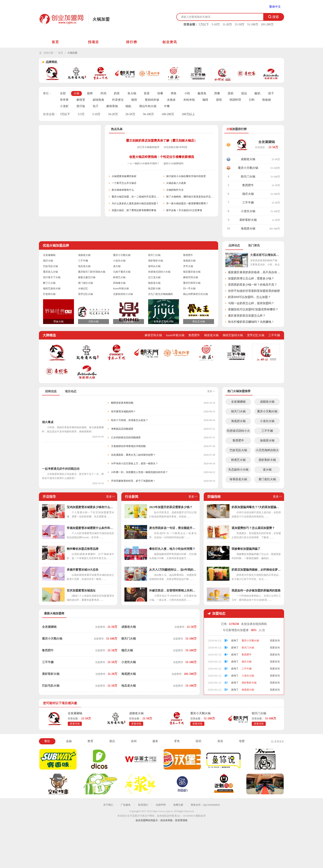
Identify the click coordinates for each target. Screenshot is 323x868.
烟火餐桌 (48, 422)
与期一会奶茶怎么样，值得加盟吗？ (251, 303)
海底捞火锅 (248, 229)
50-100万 (148, 114)
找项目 (94, 42)
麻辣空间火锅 (191, 277)
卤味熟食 (98, 100)
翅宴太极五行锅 (87, 277)
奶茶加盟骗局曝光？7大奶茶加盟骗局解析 (256, 507)
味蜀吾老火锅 (238, 479)
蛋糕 (231, 93)
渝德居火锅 (267, 441)
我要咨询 (275, 641)
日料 (252, 100)
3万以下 (65, 114)
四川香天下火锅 (52, 277)
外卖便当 (118, 100)
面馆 (219, 100)
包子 (96, 106)
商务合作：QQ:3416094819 (205, 805)
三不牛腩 (248, 203)
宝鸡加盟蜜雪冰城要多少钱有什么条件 (90, 507)
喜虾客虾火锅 (248, 220)
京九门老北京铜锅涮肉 (160, 294)
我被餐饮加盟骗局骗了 (246, 549)
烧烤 (90, 93)
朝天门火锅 (248, 177)
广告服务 (126, 805)
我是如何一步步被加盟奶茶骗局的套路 (256, 591)
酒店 (112, 741)
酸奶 (257, 93)
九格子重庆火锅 (122, 272)
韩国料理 (235, 100)
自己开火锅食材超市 (148, 147)
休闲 (134, 741)
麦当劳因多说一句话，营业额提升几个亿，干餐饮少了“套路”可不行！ (173, 528)
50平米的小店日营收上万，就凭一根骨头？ (135, 464)
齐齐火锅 (188, 266)
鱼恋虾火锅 (154, 289)
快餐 (160, 93)
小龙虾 (64, 106)
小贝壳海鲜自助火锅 (267, 451)
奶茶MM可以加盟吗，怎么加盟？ (249, 297)
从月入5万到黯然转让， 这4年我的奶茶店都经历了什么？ (173, 570)
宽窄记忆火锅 (85, 294)
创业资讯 (170, 42)
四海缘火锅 (119, 283)
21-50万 (240, 24)
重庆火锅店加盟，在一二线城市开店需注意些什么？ (136, 197)
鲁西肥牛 (248, 185)
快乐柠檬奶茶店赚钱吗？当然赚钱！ (251, 322)
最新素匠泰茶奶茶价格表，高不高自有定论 (255, 272)
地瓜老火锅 (84, 266)
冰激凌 (171, 100)
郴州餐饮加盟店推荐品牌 (83, 549)
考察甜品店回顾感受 (122, 429)
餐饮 (47, 741)
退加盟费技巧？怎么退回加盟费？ (253, 528)
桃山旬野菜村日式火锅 (195, 294)
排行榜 (132, 42)
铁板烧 (267, 100)
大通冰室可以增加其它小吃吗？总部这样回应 (266, 255)
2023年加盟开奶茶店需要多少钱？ (171, 507)
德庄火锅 (248, 194)
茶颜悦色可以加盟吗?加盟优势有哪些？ (253, 309)
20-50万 (130, 114)
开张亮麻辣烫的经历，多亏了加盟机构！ (133, 481)
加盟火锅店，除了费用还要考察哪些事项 (134, 210)
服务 (155, 741)
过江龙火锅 (154, 277)
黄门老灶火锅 (85, 283)
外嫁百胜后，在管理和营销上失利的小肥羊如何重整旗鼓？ (173, 591)
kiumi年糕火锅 (121, 289)
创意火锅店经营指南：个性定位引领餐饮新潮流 (162, 157)
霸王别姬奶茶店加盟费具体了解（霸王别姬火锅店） (162, 141)
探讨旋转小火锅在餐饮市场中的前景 (186, 176)
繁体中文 (275, 7)
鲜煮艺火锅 (119, 277)
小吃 (187, 93)
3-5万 (81, 114)
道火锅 (117, 266)
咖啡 (205, 100)
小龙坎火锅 (248, 211)
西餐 (217, 93)
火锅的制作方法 (175, 190)
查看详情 (75, 724)
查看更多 (279, 741)
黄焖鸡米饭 (152, 100)
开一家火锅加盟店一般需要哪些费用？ (187, 203)
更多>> (211, 391)
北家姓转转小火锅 (123, 294)
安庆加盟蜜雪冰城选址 (81, 591)
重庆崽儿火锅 (50, 272)
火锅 (76, 93)
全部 (63, 93)
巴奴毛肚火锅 (50, 266)
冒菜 (147, 93)
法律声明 (161, 805)
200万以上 (188, 114)
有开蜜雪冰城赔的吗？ (123, 412)
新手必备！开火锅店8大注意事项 (184, 210)
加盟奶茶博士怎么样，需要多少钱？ (251, 278)
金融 (69, 741)
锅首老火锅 (154, 283)
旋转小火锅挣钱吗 (173, 163)
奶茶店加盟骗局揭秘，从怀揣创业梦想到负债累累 (256, 570)
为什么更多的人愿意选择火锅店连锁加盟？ (135, 203)
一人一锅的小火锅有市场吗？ (143, 163)
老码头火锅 (154, 266)
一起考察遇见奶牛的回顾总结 (61, 469)
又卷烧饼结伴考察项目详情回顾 (128, 446)
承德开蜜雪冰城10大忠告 (83, 570)
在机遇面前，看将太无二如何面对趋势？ (133, 455)
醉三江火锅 (49, 283)
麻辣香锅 (112, 106)
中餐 (167, 106)
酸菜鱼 (202, 93)
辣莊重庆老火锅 (192, 272)
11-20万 (227, 24)
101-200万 (267, 24)
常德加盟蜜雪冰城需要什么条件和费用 (90, 528)
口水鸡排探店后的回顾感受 (126, 438)
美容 (220, 741)
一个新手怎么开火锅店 (124, 183)
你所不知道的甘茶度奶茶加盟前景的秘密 (254, 291)
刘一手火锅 (189, 289)
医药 (199, 741)
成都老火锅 (248, 159)
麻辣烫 (81, 100)
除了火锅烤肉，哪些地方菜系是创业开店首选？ (190, 197)
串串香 (64, 100)
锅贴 (128, 106)
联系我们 (143, 805)
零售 (177, 741)
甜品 (244, 93)
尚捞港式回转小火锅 (159, 272)
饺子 (271, 93)
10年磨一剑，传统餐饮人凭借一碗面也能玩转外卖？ (139, 472)
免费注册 (178, 805)
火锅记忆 (83, 289)
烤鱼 (174, 93)
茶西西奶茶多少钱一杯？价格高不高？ (253, 285)
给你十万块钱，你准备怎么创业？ (130, 420)
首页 (55, 42)
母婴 (242, 741)
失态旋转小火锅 (238, 470)
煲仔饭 (81, 106)
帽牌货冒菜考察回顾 (122, 403)
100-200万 (168, 114)
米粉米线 (189, 100)
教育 (90, 741)
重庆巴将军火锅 (192, 283)
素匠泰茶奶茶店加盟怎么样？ (247, 316)
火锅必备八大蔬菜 (176, 183)
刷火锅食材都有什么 (123, 190)
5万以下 (204, 24)
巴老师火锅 (49, 294)
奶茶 (117, 93)
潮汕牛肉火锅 (148, 106)
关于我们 (108, 805)
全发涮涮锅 (267, 142)
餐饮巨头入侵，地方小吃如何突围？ (172, 549)
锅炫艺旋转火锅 (52, 289)
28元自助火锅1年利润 (175, 147)
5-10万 (216, 24)
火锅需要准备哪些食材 (124, 176)
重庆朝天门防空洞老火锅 (92, 272)
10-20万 (113, 114)
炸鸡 (103, 93)
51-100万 (253, 24)
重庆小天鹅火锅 (248, 168)
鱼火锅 (132, 93)
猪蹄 (134, 100)
